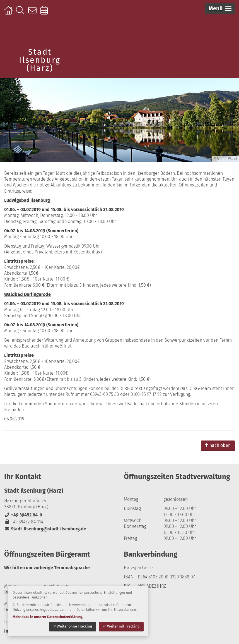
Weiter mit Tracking (121, 626)
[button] (220, 9)
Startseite (9, 13)
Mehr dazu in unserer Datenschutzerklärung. (48, 617)
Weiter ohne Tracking (73, 626)
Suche (21, 13)
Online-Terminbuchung (46, 13)
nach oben (218, 445)
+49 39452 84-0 (23, 515)
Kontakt (34, 13)
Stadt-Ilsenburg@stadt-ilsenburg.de (45, 529)
